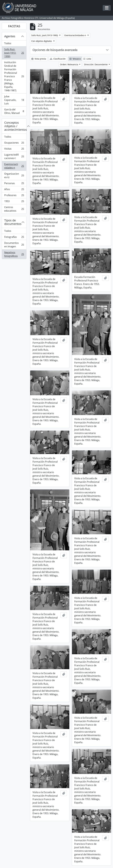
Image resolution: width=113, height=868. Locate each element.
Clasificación (58, 59)
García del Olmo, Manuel (14, 111)
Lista (87, 59)
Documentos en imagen (14, 245)
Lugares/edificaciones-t (14, 156)
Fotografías (14, 238)
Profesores (14, 196)
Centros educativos (14, 209)
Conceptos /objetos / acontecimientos (15, 126)
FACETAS (14, 26)
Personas (14, 184)
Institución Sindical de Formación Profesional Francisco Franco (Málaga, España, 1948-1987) (14, 76)
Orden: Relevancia (69, 64)
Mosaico (75, 59)
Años (14, 190)
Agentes (10, 36)
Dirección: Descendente (96, 64)
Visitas (14, 149)
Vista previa (39, 59)
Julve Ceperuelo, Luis (14, 100)
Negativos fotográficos (14, 254)
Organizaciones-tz (14, 175)
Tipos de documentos (13, 222)
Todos (8, 43)
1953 (14, 202)
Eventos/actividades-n (14, 166)
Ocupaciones (14, 143)
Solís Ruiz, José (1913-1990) (14, 53)
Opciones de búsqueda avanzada (55, 50)
